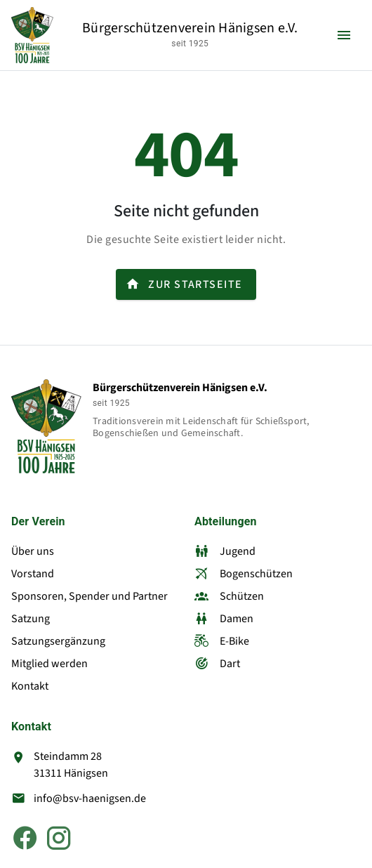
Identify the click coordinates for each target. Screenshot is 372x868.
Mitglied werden (49, 664)
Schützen (229, 596)
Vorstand (33, 574)
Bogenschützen (244, 574)
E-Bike (222, 641)
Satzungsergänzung (58, 641)
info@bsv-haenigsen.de (90, 798)
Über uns (33, 551)
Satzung (31, 619)
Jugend (225, 551)
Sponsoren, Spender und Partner (89, 596)
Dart (217, 664)
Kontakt (30, 686)
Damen (224, 619)
